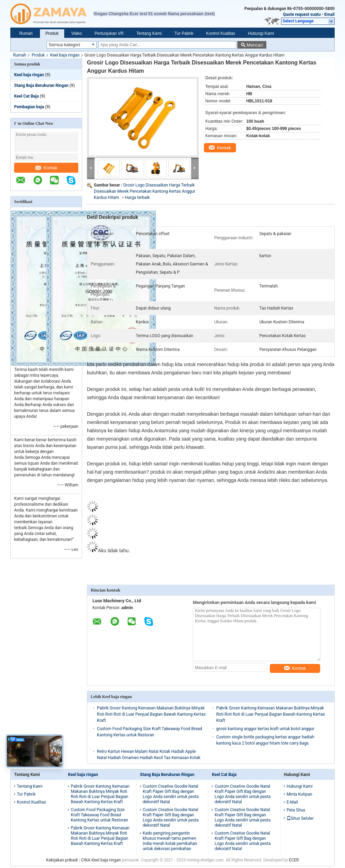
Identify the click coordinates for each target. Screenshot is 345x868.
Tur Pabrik (184, 33)
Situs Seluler (300, 818)
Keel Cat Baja (27, 96)
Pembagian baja (29, 107)
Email (329, 14)
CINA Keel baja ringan (101, 860)
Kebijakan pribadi (62, 860)
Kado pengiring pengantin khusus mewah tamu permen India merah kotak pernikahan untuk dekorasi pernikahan (170, 841)
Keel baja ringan (65, 55)
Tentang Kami (149, 33)
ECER (294, 860)
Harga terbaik (137, 198)
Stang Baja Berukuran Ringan (41, 85)
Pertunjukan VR (109, 33)
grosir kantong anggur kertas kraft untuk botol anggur (265, 729)
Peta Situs (296, 810)
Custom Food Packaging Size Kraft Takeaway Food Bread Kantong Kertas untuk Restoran (99, 815)
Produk (52, 33)
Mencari (255, 45)
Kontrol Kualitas (221, 33)
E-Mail (292, 802)
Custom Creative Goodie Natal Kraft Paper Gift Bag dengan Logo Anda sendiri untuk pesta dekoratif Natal (171, 794)
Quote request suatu (302, 14)
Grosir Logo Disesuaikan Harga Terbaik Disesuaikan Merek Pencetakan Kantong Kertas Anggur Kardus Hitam (145, 191)
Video (77, 33)
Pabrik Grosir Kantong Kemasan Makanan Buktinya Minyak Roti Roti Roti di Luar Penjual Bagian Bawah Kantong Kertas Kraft (151, 714)
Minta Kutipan (299, 794)
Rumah (26, 33)
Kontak (46, 168)
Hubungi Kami (261, 33)
